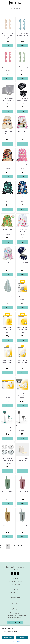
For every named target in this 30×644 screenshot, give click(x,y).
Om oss (15, 606)
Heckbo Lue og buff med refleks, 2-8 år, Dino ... (22, 101)
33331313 (16, 590)
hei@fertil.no (15, 593)
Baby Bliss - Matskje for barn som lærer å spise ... (8, 35)
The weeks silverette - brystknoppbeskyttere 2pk (8, 101)
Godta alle (22, 637)
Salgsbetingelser (15, 609)
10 (22, 546)
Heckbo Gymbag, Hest (22, 131)
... (4, 546)
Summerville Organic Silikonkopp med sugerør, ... (8, 493)
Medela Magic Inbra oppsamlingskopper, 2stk (8, 362)
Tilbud (15, 600)
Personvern (15, 603)
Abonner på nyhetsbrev (15, 622)
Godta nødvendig (8, 637)
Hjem (11, 9)
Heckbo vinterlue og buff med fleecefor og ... (22, 264)
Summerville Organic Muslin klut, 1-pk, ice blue (8, 297)
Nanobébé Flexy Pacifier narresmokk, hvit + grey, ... (8, 460)
